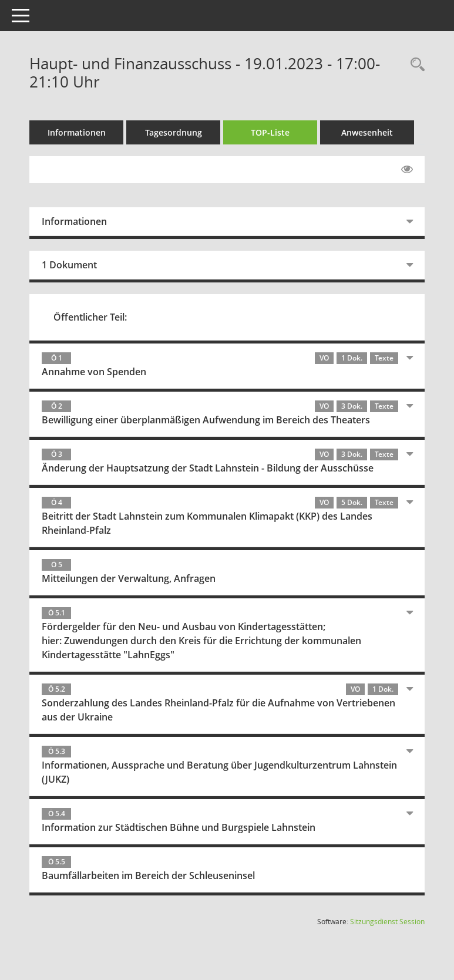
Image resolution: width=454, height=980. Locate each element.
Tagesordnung (174, 132)
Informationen (77, 132)
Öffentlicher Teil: (90, 317)
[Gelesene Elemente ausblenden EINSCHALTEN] (407, 170)
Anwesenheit (367, 132)
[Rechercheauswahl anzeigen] (415, 65)
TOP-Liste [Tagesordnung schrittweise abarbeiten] (270, 132)
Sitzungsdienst (387, 922)
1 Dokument (69, 265)
